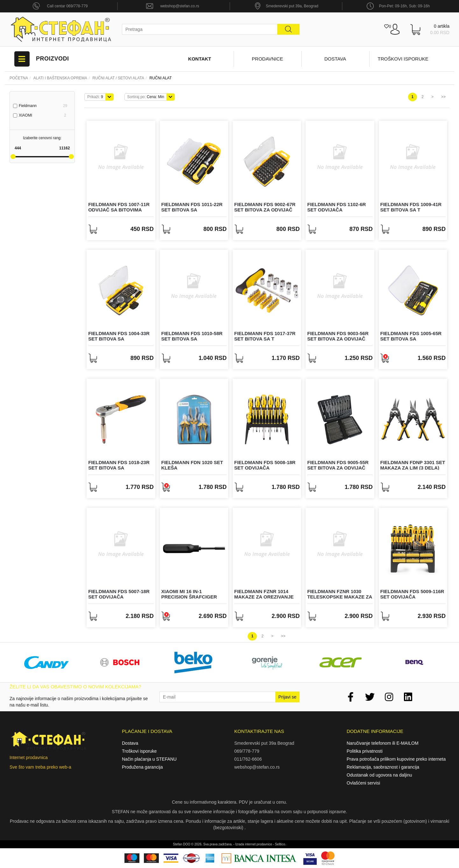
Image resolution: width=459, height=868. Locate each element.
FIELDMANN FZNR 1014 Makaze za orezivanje (264, 594)
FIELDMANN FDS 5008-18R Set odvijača (265, 465)
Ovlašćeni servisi (363, 783)
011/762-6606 (248, 759)
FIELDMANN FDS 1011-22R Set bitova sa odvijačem (192, 210)
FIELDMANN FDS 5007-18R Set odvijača (119, 594)
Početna (19, 78)
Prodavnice (267, 59)
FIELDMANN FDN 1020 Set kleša (192, 465)
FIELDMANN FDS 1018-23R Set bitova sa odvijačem (119, 468)
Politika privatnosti (365, 751)
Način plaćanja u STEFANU (149, 759)
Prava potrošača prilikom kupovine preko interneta (396, 759)
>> (443, 97)
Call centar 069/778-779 (67, 6)
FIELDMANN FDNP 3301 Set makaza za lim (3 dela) (413, 465)
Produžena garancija (142, 767)
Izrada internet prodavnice (254, 844)
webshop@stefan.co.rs (180, 6)
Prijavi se (288, 697)
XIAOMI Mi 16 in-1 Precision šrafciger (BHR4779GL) (189, 597)
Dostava (335, 59)
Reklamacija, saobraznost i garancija (383, 767)
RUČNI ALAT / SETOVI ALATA (118, 78)
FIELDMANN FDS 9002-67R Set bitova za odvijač (265, 207)
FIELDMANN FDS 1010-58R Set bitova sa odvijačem (192, 339)
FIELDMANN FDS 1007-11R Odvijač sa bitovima (119, 207)
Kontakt (200, 59)
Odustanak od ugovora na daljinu (379, 775)
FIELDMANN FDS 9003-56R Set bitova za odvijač (338, 336)
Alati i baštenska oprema (60, 78)
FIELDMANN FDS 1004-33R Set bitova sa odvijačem (119, 339)
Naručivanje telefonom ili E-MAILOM (383, 743)
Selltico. (281, 844)
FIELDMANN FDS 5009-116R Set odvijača (412, 594)
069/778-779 (247, 751)
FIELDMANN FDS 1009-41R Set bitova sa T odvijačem (411, 210)
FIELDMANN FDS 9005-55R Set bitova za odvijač (338, 465)
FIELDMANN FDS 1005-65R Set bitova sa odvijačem (411, 339)
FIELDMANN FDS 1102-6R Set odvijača (336, 207)
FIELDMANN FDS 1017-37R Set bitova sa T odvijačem (265, 339)
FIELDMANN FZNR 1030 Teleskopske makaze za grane (340, 597)
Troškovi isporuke (403, 59)
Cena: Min (146, 97)
